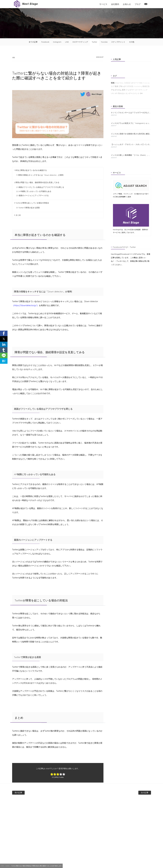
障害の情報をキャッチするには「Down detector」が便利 (40, 175)
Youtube (104, 42)
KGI (141, 83)
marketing (138, 86)
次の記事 (136, 793)
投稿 (113, 83)
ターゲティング (141, 90)
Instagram (57, 42)
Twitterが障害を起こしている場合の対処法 (32, 203)
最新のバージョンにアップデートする (32, 196)
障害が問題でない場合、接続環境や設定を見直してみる (37, 183)
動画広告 (146, 86)
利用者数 (130, 86)
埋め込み (121, 93)
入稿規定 (127, 83)
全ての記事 (33, 42)
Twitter (95, 42)
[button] (4, 333)
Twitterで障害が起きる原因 (28, 208)
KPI (116, 93)
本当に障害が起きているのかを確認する (30, 171)
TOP (2, 866)
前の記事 (27, 793)
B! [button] (4, 361)
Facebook (45, 42)
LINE (67, 42)
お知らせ (127, 4)
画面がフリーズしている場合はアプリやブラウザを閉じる (40, 187)
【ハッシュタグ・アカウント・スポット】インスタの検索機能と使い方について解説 (131, 144)
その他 (132, 42)
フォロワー (130, 90)
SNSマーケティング (80, 42)
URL (113, 93)
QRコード (135, 83)
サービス (103, 4)
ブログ (138, 4)
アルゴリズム (116, 90)
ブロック (122, 86)
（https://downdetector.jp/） (26, 306)
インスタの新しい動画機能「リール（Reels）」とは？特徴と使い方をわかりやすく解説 (131, 155)
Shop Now (119, 83)
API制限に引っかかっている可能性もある (34, 192)
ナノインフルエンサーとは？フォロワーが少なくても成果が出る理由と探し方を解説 (131, 113)
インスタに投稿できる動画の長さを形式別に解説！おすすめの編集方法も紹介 (131, 134)
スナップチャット (118, 42)
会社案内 (115, 4)
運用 (124, 90)
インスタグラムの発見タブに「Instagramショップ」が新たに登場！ (131, 123)
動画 (117, 86)
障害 (16, 57)
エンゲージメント (132, 93)
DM (141, 93)
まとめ (17, 215)
